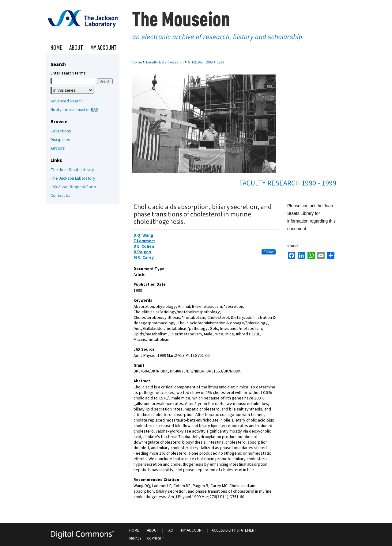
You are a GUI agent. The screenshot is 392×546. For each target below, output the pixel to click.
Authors (58, 148)
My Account (192, 530)
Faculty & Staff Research (165, 62)
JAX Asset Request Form (73, 187)
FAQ (170, 530)
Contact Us (60, 196)
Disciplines (60, 140)
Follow (269, 252)
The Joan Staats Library (72, 170)
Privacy (135, 538)
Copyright (155, 538)
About (153, 530)
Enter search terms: (69, 73)
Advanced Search (67, 101)
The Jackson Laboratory (73, 178)
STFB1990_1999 (200, 62)
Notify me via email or (74, 110)
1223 (221, 62)
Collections (61, 131)
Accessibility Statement (234, 530)
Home (137, 62)
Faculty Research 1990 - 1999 (288, 183)
